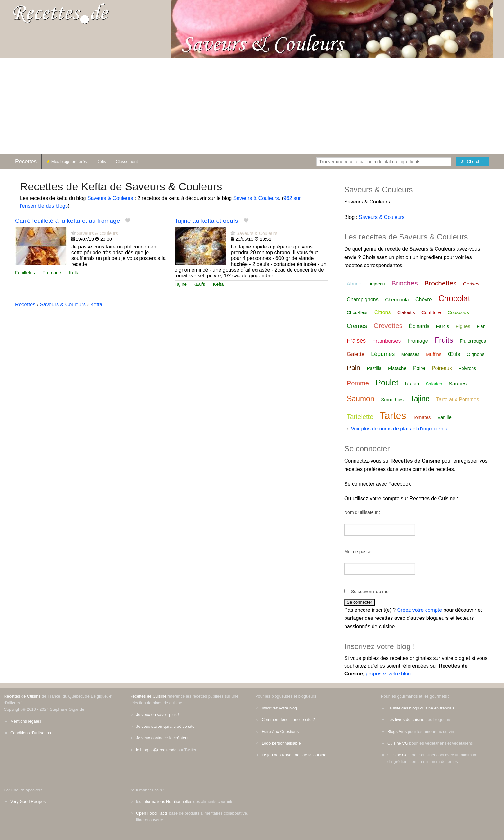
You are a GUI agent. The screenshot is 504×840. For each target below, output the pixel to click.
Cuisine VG (398, 743)
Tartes (393, 415)
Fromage (52, 273)
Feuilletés (25, 273)
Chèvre (424, 299)
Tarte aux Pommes (458, 399)
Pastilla (374, 368)
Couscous (458, 312)
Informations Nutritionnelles (167, 802)
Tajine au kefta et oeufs (206, 221)
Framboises (387, 341)
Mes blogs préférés (67, 162)
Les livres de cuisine (406, 720)
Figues (463, 326)
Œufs (200, 284)
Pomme (358, 383)
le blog (142, 750)
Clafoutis (406, 312)
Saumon (361, 399)
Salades (434, 384)
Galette (356, 354)
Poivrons (467, 368)
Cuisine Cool (399, 755)
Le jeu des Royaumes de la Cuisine (294, 755)
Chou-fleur (357, 312)
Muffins (434, 354)
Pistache (397, 368)
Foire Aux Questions (280, 732)
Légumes (383, 354)
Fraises (356, 341)
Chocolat (454, 298)
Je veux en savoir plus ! (157, 714)
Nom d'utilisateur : (362, 512)
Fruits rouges (473, 341)
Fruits (444, 340)
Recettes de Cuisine (22, 696)
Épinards (419, 326)
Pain (354, 368)
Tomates (422, 417)
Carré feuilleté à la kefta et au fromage (67, 221)
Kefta (74, 273)
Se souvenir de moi (370, 592)
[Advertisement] (252, 106)
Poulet (387, 383)
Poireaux (442, 368)
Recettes (26, 162)
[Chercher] (473, 162)
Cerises (471, 284)
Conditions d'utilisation (31, 733)
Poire (419, 368)
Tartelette (360, 417)
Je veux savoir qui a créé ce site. (166, 726)
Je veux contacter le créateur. (163, 738)
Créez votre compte (420, 610)
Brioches (405, 283)
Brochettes (440, 283)
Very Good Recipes (28, 802)
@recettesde (165, 750)
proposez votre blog (388, 674)
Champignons (363, 299)
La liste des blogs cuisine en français (421, 708)
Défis (101, 162)
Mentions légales (26, 721)
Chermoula (397, 299)
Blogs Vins (397, 732)
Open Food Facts (152, 813)
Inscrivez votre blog (279, 708)
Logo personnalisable (281, 743)
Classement (127, 162)
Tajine (181, 284)
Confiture (431, 312)
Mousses (410, 354)
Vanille (445, 417)
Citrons (383, 312)
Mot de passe (358, 552)
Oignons (476, 354)
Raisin (412, 384)
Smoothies (392, 399)
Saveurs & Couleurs (110, 198)
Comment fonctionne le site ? (288, 720)
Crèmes (357, 326)
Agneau (377, 284)
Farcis (442, 326)
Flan (481, 326)
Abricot (355, 284)
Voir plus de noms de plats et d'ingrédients (399, 429)
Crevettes (388, 325)
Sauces (458, 384)
